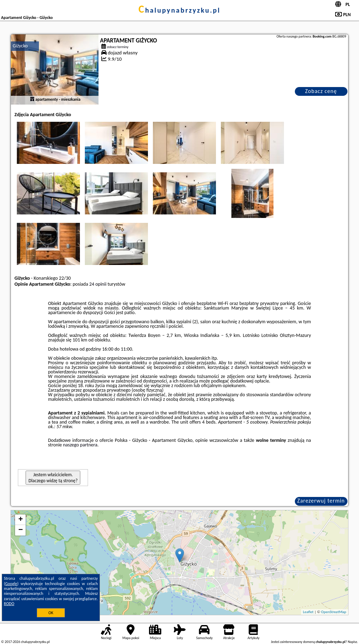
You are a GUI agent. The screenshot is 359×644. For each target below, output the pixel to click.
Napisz (353, 642)
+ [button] (21, 520)
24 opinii (98, 284)
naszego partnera (80, 445)
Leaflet (308, 612)
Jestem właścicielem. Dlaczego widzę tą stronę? (53, 478)
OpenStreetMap (334, 612)
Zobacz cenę (321, 91)
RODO (9, 604)
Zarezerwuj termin (321, 501)
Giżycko (20, 46)
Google (11, 584)
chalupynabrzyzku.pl (179, 10)
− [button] (21, 530)
